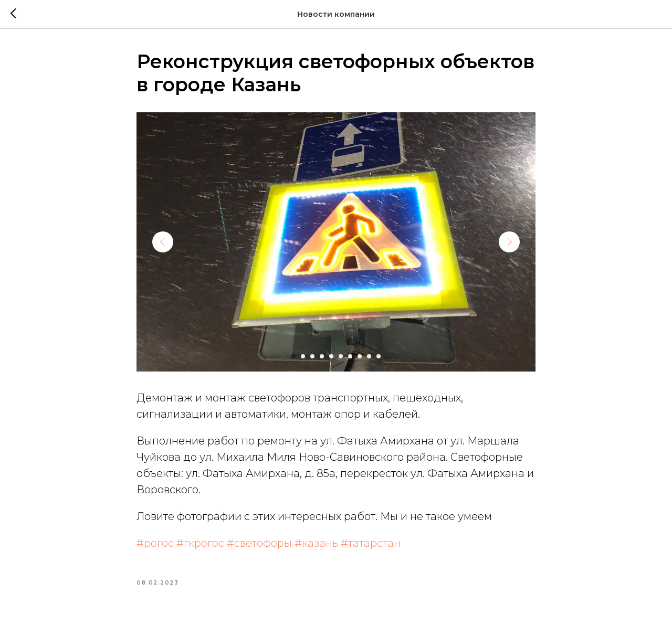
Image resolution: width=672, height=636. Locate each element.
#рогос (155, 543)
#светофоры (259, 543)
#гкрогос (200, 543)
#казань (316, 543)
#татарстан (371, 543)
